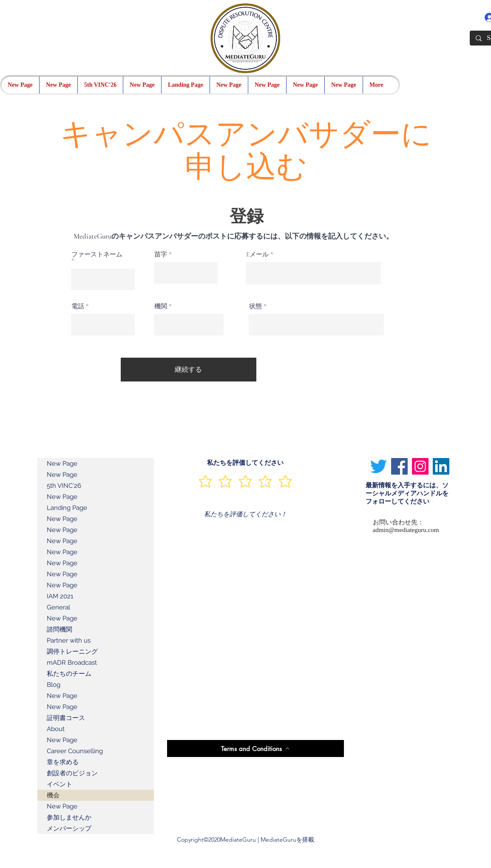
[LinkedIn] (441, 466)
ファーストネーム (97, 255)
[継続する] (189, 370)
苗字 (161, 255)
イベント (60, 784)
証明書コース (66, 718)
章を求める (63, 762)
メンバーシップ (69, 828)
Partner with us (69, 640)
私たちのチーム (69, 674)
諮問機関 (60, 629)
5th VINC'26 (64, 486)
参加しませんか (69, 817)
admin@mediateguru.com (406, 530)
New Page (62, 464)
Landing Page (67, 508)
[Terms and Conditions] (255, 748)
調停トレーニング (72, 652)
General (58, 607)
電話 (78, 306)
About (56, 729)
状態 (255, 306)
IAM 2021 (60, 596)
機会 (53, 795)
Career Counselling (75, 751)
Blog (54, 685)
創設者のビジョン (72, 773)
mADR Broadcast (72, 663)
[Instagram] (420, 466)
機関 (161, 306)
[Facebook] (399, 466)
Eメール (257, 255)
